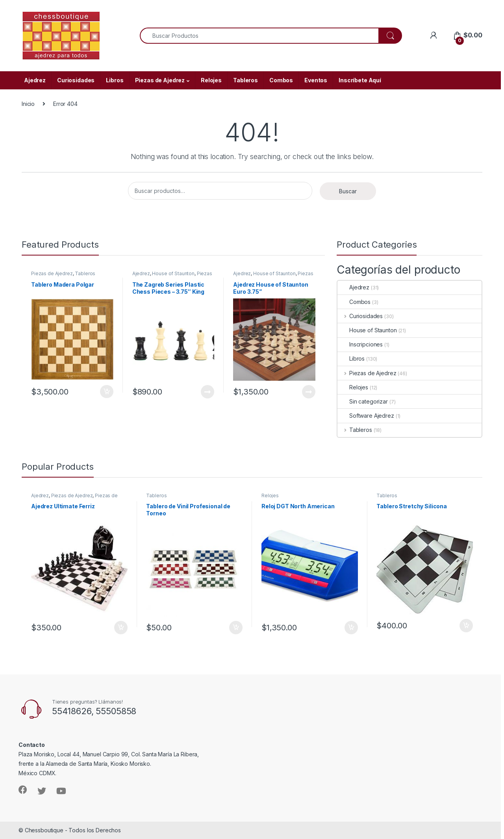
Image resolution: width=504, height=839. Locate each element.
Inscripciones (360, 344)
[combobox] (259, 36)
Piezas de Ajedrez (160, 80)
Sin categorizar (363, 401)
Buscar (348, 191)
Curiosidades (76, 80)
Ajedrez (35, 80)
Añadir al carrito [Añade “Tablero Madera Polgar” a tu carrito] (107, 392)
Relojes (211, 80)
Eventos (316, 80)
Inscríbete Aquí (360, 80)
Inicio (28, 104)
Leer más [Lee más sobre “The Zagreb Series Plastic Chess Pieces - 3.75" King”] (208, 392)
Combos (281, 80)
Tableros (246, 80)
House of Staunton (173, 273)
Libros (115, 80)
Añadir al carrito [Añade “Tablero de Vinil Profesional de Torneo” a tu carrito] (236, 628)
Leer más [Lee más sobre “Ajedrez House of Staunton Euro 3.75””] (309, 392)
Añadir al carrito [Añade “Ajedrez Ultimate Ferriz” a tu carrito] (121, 628)
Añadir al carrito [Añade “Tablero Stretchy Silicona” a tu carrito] (466, 626)
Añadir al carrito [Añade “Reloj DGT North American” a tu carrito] (351, 628)
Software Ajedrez (366, 416)
